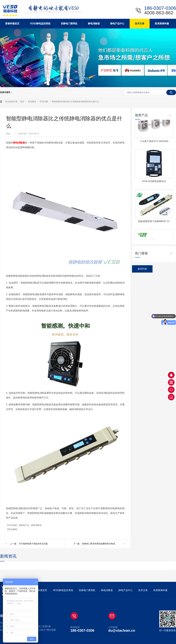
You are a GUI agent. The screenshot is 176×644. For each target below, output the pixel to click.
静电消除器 (19, 143)
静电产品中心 (126, 590)
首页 (22, 102)
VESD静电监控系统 (63, 590)
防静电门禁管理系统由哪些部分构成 (99, 544)
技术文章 (143, 590)
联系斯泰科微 (160, 590)
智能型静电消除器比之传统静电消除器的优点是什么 (75, 102)
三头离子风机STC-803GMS (154, 142)
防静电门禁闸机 (87, 590)
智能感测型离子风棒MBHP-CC (154, 222)
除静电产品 (24, 525)
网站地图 (51, 630)
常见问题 (44, 102)
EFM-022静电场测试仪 (154, 182)
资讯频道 (32, 102)
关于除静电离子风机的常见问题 (33, 544)
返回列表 (142, 269)
